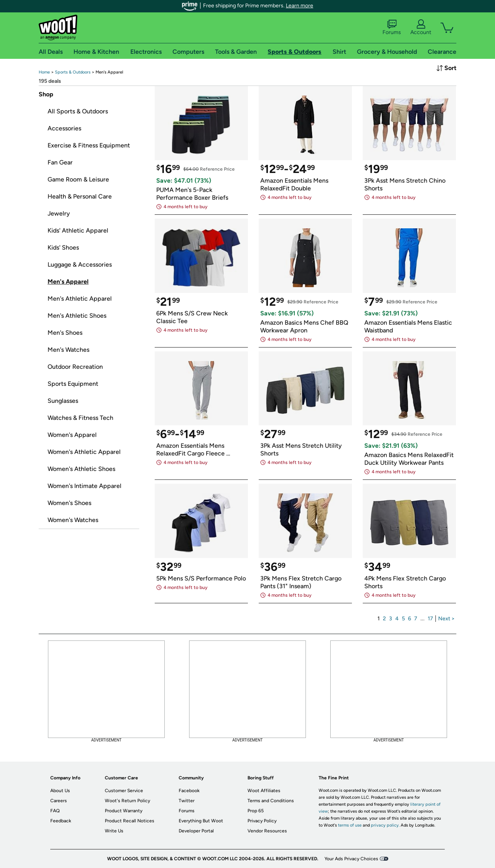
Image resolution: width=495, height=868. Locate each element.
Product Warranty (124, 811)
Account (421, 27)
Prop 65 (256, 811)
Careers (59, 801)
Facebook (189, 791)
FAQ (55, 811)
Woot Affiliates (264, 791)
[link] (44, 72)
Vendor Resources (267, 831)
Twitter (187, 801)
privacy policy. (385, 825)
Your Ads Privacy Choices (351, 859)
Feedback (61, 821)
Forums (392, 27)
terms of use (350, 825)
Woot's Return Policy (127, 801)
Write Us (114, 831)
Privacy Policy (262, 821)
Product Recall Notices (130, 821)
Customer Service (124, 791)
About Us (60, 791)
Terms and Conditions (271, 801)
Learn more (300, 6)
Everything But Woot (201, 821)
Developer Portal (196, 831)
